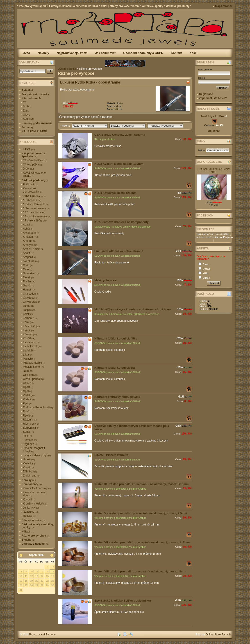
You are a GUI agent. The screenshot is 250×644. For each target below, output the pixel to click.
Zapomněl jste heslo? (213, 98)
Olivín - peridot (33, 379)
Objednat (214, 131)
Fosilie (29, 281)
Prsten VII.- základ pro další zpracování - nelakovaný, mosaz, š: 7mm (142, 542)
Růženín (30, 420)
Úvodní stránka (67, 69)
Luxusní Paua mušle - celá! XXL (214, 171)
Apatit (28, 225)
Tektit (28, 436)
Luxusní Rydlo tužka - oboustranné (90, 82)
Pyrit (27, 403)
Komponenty (32, 484)
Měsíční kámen (34, 367)
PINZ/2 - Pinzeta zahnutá (111, 455)
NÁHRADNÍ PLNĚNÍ (34, 131)
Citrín (28, 265)
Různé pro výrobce (36, 536)
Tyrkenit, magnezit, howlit (34, 450)
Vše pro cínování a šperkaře (34, 155)
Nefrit (28, 371)
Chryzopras (31, 302)
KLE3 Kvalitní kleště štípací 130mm (119, 164)
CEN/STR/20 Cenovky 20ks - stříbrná (120, 135)
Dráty (28, 169)
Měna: (202, 150)
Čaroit (28, 269)
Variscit (29, 463)
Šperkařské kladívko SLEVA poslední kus (123, 601)
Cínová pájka (32, 165)
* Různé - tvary (34, 212)
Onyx (28, 383)
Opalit (28, 387)
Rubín (28, 412)
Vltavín (29, 467)
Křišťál (29, 338)
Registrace (206, 94)
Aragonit (30, 257)
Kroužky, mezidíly (35, 504)
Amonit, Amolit (33, 249)
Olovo (26, 115)
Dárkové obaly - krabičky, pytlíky (38, 526)
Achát (29, 229)
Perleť (29, 395)
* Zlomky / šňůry (35, 221)
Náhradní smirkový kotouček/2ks (117, 397)
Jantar (28, 306)
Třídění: (66, 126)
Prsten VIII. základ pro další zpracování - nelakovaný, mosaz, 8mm (140, 571)
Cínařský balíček (35, 160)
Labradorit (31, 342)
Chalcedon (31, 294)
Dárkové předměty (35, 180)
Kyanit (28, 330)
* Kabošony (32, 200)
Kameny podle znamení (37, 123)
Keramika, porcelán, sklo (35, 494)
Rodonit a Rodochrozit (38, 407)
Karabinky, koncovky (37, 488)
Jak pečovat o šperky (35, 94)
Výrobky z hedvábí (35, 544)
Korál (28, 322)
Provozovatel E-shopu (42, 635)
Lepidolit (30, 351)
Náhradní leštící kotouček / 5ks (116, 338)
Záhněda (30, 472)
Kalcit (28, 314)
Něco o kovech (31, 98)
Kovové (29, 500)
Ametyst (30, 245)
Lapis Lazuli (32, 346)
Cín (25, 102)
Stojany (28, 540)
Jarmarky (28, 127)
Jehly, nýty (31, 508)
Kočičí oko (31, 326)
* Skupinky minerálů (37, 216)
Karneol (30, 318)
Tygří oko (30, 444)
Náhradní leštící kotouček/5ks (115, 368)
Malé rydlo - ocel (106, 280)
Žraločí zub (31, 476)
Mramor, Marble (34, 363)
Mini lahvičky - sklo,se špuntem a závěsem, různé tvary (133, 309)
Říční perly (32, 424)
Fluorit (28, 277)
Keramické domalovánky (33, 190)
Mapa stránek (224, 6)
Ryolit (28, 416)
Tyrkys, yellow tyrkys (37, 455)
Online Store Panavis (218, 635)
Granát (29, 286)
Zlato (26, 111)
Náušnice (31, 512)
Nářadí (28, 532)
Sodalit (29, 432)
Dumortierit (31, 273)
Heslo (202, 78)
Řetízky (30, 516)
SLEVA (28, 149)
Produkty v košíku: (214, 116)
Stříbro (27, 107)
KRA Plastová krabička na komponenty (122, 222)
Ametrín (29, 241)
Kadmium (29, 119)
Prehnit (29, 399)
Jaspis (29, 310)
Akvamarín (31, 233)
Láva (28, 355)
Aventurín (31, 261)
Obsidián (30, 375)
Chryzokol (31, 298)
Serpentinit (31, 428)
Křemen (30, 334)
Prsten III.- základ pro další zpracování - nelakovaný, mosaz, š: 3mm (141, 484)
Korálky (29, 480)
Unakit (29, 459)
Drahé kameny (34, 196)
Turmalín (30, 440)
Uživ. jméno (205, 70)
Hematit (29, 290)
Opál (27, 391)
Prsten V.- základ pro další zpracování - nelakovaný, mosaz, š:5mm (141, 513)
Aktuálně (27, 90)
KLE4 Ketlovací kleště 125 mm (115, 193)
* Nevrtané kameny (37, 208)
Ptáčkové (30, 184)
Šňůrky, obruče (33, 520)
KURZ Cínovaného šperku (34, 174)
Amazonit (31, 237)
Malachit (30, 359)
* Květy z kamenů (36, 204)
